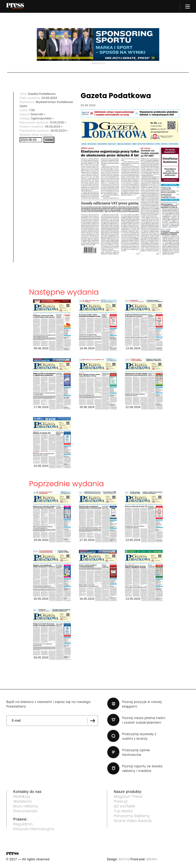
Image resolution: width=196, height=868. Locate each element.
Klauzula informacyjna (34, 829)
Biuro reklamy (26, 806)
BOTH (123, 859)
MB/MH (152, 859)
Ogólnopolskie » (42, 118)
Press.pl (121, 801)
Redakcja (22, 796)
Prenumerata (25, 811)
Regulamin (23, 824)
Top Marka (123, 811)
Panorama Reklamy (132, 816)
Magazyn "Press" (128, 796)
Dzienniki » (38, 114)
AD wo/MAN (124, 806)
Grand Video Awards (133, 821)
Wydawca (22, 801)
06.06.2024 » (54, 126)
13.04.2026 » (58, 122)
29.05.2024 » (59, 131)
